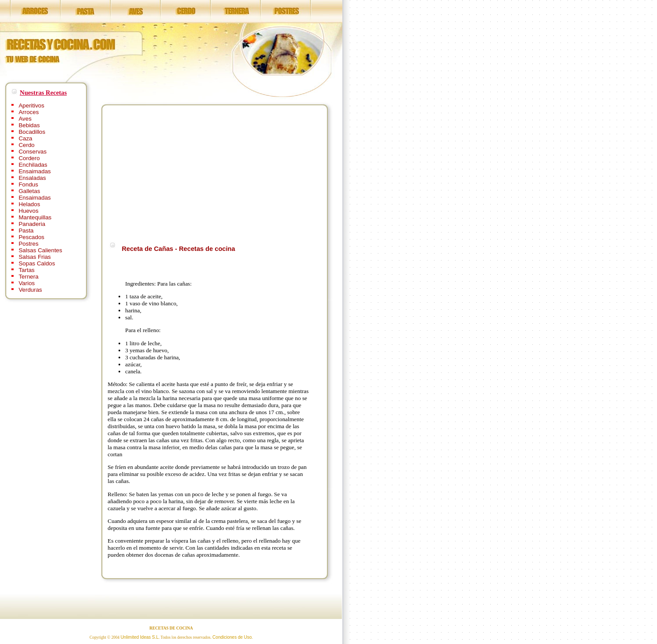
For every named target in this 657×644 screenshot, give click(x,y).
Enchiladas (33, 165)
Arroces (29, 112)
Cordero (29, 158)
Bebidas (29, 125)
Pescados (31, 237)
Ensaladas (32, 178)
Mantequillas (35, 217)
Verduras (30, 290)
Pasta (26, 231)
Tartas (26, 270)
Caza (25, 138)
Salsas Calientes (40, 250)
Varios (27, 283)
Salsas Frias (34, 257)
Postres (28, 244)
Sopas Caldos (37, 263)
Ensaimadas (34, 171)
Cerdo (26, 145)
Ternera (28, 277)
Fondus (28, 184)
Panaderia (32, 224)
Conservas (32, 152)
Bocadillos (32, 132)
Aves (25, 119)
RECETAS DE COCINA (171, 628)
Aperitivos (31, 106)
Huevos (28, 211)
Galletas (29, 191)
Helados (29, 204)
